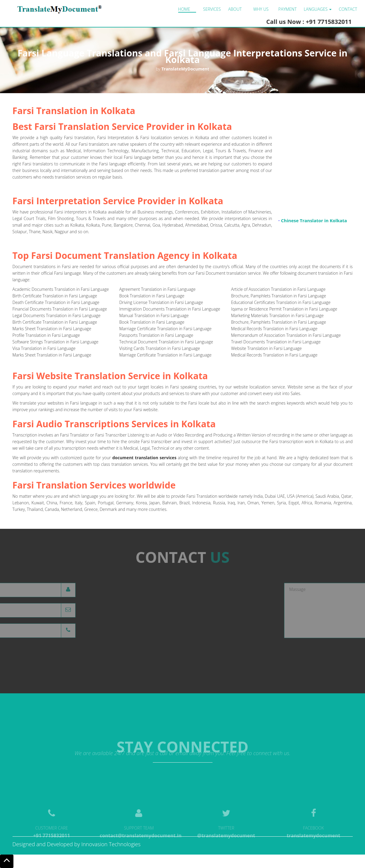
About (235, 9)
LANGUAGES (318, 9)
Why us (261, 9)
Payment (288, 9)
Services (212, 9)
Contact (348, 9)
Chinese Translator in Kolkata (314, 222)
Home (184, 9)
